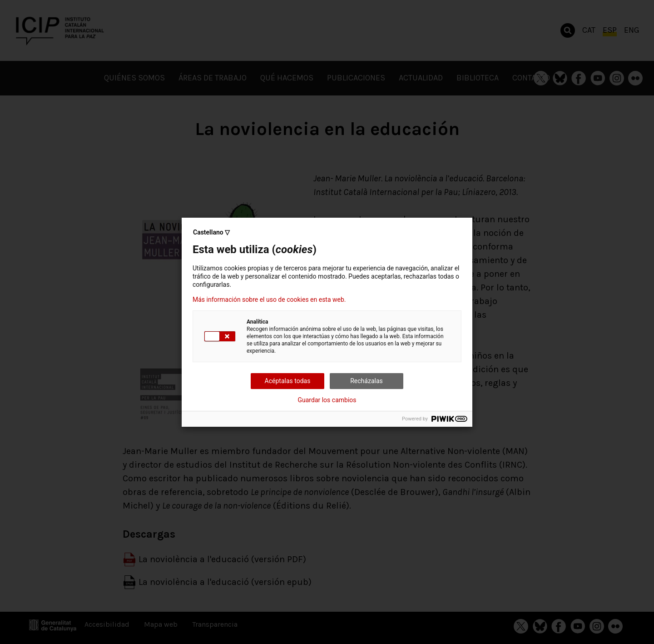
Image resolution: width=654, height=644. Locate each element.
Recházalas (367, 381)
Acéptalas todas (288, 381)
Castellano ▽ (211, 232)
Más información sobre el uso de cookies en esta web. (269, 300)
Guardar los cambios (327, 400)
